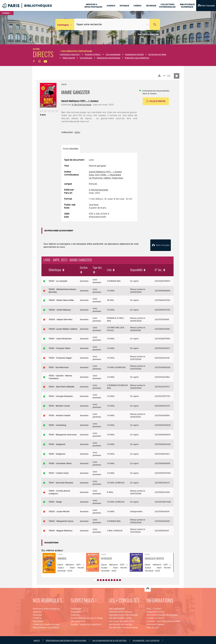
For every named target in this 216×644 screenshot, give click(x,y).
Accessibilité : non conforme (146, 640)
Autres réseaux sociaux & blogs (87, 617)
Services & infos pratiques (46, 608)
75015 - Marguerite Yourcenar (63, 434)
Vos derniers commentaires (123, 627)
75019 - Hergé (55, 501)
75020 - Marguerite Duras (61, 520)
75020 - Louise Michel (59, 511)
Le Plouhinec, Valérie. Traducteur (106, 178)
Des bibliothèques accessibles (162, 614)
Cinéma (37, 617)
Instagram (76, 611)
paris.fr (37, 640)
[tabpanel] (99, 189)
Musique (37, 614)
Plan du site (153, 627)
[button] (206, 6)
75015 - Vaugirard (57, 444)
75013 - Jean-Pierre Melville (61, 386)
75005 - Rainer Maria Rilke (61, 299)
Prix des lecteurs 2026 (120, 617)
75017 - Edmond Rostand (61, 482)
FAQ (149, 608)
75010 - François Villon (59, 348)
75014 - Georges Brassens (61, 395)
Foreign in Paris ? (155, 617)
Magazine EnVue (155, 611)
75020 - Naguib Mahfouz (61, 530)
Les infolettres (78, 621)
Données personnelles (168, 621)
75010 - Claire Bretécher (60, 338)
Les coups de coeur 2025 (122, 621)
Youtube (75, 614)
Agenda (37, 611)
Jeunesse (38, 621)
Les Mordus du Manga (120, 624)
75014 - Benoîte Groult (59, 405)
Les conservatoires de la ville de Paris (109, 640)
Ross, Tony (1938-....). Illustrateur (105, 175)
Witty (77, 132)
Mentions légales (155, 624)
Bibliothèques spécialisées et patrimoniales (66, 640)
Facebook (76, 608)
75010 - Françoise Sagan (60, 357)
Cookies (151, 621)
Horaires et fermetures (120, 611)
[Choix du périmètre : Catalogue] (65, 24)
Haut (148, 588)
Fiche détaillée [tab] (71, 149)
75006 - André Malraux (60, 309)
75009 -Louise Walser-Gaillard (63, 328)
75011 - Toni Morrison (59, 367)
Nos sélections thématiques (123, 614)
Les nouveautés (117, 608)
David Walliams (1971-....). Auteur (80, 101)
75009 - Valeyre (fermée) (60, 319)
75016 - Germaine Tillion (60, 463)
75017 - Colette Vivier (59, 472)
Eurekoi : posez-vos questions (86, 624)
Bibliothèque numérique (46, 627)
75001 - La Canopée (58, 280)
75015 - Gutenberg (57, 424)
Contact (157, 608)
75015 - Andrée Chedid (60, 415)
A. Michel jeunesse (82, 105)
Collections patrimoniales (46, 624)
